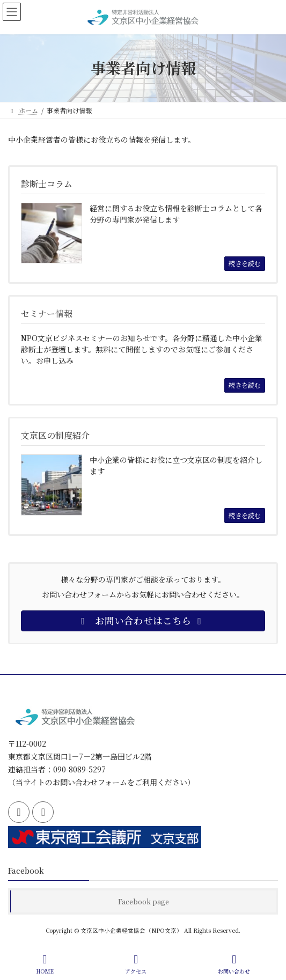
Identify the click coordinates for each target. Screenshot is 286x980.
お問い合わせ (234, 964)
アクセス (136, 964)
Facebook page (144, 901)
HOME (45, 964)
